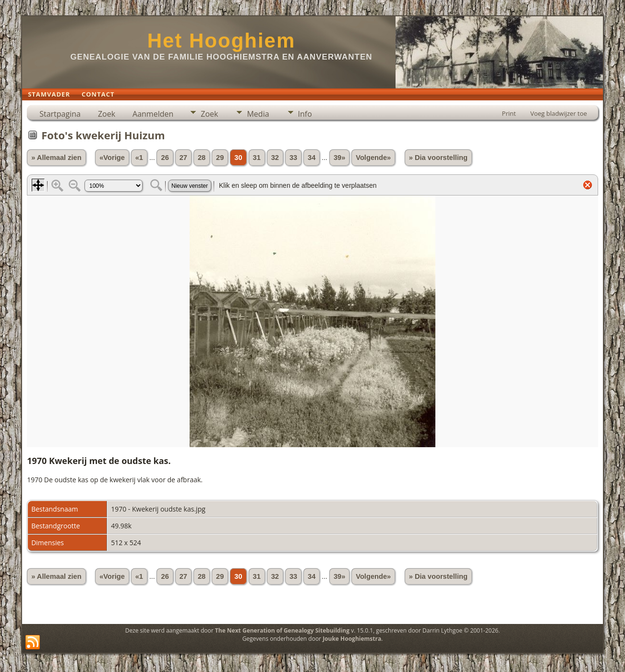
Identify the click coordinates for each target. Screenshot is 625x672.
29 (220, 158)
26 (165, 158)
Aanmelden (153, 114)
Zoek (107, 114)
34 (312, 158)
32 (275, 158)
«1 (139, 158)
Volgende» (373, 158)
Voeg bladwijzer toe (559, 113)
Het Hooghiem (222, 41)
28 (202, 158)
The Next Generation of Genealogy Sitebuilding (282, 630)
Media (258, 114)
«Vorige (112, 158)
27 (183, 158)
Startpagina (60, 114)
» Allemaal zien (56, 158)
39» (339, 158)
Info (305, 114)
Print (509, 113)
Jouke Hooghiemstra (352, 639)
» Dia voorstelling (438, 158)
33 (293, 158)
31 (257, 158)
